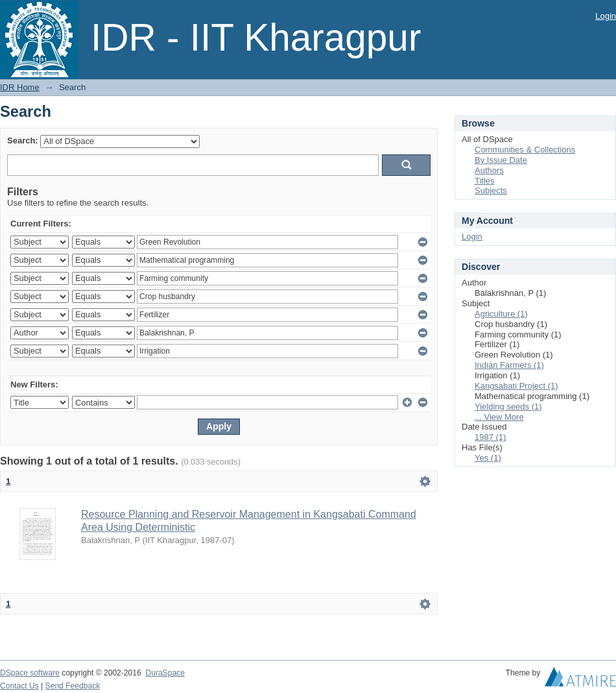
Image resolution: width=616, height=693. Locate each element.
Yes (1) (488, 458)
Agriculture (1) (501, 314)
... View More (499, 417)
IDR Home (20, 87)
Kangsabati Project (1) (516, 386)
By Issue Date (501, 160)
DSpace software (30, 673)
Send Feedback (73, 686)
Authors (489, 170)
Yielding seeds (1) (508, 407)
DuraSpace (165, 673)
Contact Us (19, 686)
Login (606, 16)
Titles (485, 181)
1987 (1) (490, 437)
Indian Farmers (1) (509, 365)
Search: (23, 140)
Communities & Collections (525, 150)
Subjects (491, 190)
